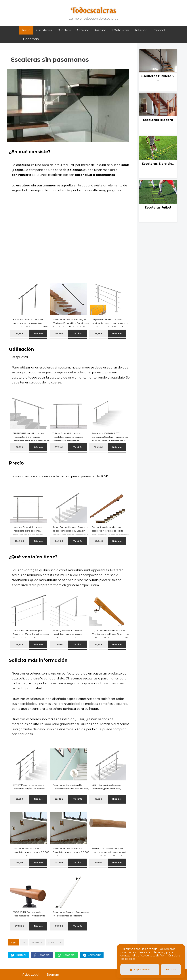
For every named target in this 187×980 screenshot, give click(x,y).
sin (24, 942)
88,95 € (19, 644)
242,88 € (59, 862)
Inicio (26, 30)
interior (141, 30)
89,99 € (98, 334)
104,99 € (19, 541)
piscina (101, 30)
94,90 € (98, 644)
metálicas (121, 30)
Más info (38, 334)
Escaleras (44, 30)
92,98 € (59, 926)
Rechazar (171, 970)
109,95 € (99, 447)
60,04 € (99, 541)
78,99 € (59, 644)
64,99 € (59, 541)
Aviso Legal (31, 975)
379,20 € (20, 926)
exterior (83, 30)
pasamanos (55, 942)
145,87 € (59, 334)
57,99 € (59, 447)
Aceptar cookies (140, 970)
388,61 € (19, 862)
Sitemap (53, 975)
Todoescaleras (94, 10)
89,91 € (98, 862)
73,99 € (20, 334)
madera (64, 30)
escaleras (37, 942)
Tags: (14, 942)
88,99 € (20, 447)
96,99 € (98, 799)
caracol (159, 30)
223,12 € (59, 799)
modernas (30, 39)
